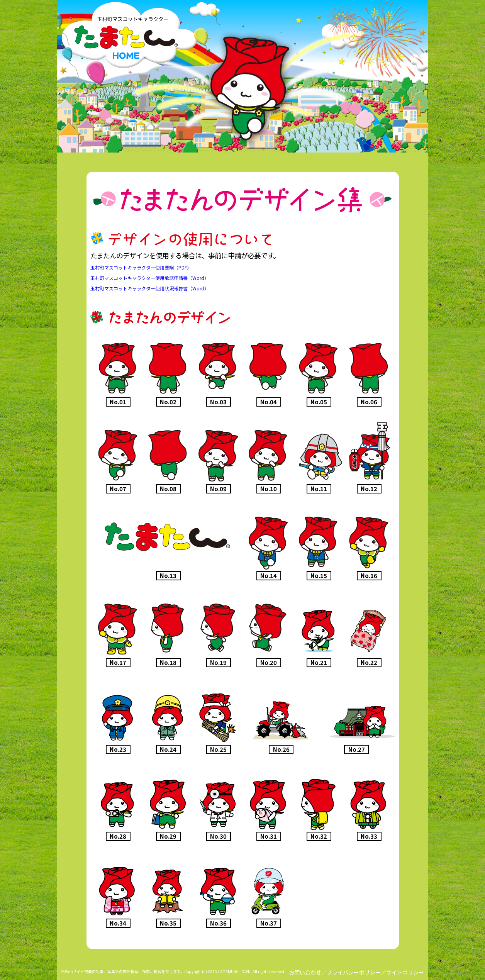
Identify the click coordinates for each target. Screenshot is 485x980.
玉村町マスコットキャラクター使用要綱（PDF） (141, 267)
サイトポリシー (405, 972)
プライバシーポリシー (354, 972)
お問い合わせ (305, 972)
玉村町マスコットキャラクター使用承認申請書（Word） (150, 278)
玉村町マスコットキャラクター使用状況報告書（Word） (150, 288)
